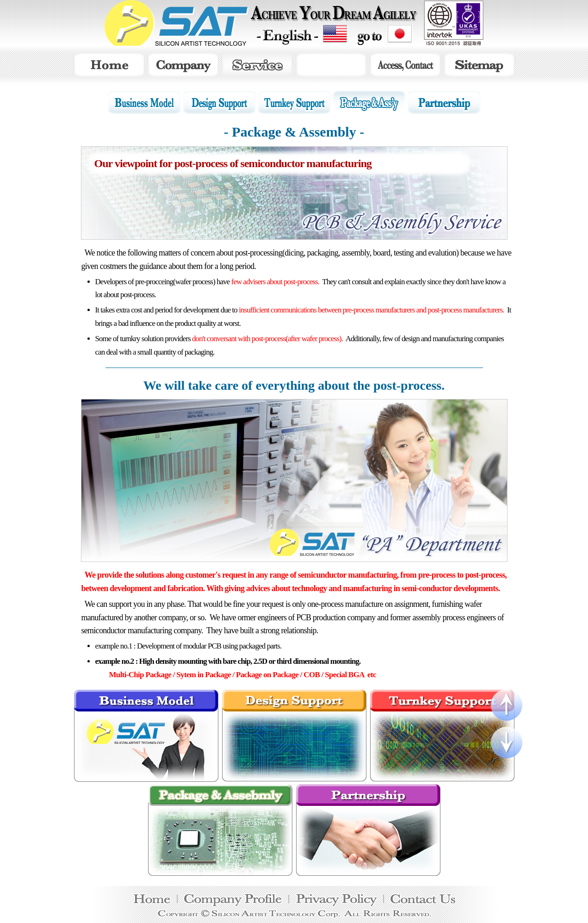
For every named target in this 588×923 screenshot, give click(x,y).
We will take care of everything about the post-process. (294, 385)
